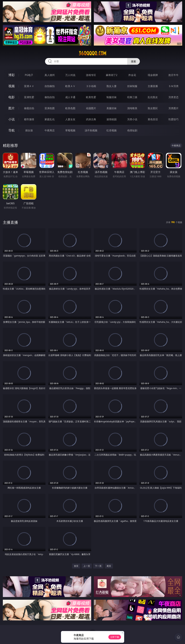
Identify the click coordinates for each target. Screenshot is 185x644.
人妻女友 (70, 119)
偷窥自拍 (29, 108)
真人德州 (50, 75)
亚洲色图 (50, 108)
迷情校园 (112, 119)
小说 (12, 119)
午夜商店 (50, 130)
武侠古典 (91, 119)
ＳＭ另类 (173, 86)
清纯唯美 (132, 108)
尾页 (109, 566)
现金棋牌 (153, 75)
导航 (12, 130)
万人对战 (70, 75)
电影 (12, 97)
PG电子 (29, 75)
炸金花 (132, 75)
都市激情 (29, 119)
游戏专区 (91, 75)
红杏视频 (112, 130)
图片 (12, 108)
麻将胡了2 (112, 75)
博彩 (12, 75)
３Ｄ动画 (91, 86)
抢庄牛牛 (173, 75)
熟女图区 (153, 108)
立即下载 (115, 637)
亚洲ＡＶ (29, 86)
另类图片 (173, 108)
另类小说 (132, 119)
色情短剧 (132, 130)
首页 (76, 566)
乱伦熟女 (153, 97)
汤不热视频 (91, 130)
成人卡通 (70, 97)
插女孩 (29, 130)
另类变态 (173, 97)
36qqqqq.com (92, 53)
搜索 (133, 61)
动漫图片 (91, 108)
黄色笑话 (153, 119)
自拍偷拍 (50, 86)
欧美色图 (70, 108)
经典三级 (132, 97)
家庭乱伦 (50, 119)
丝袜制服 (132, 86)
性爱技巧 (173, 119)
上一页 (87, 566)
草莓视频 (70, 130)
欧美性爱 (91, 97)
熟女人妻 (112, 86)
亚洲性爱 (29, 97)
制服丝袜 (112, 97)
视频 (12, 86)
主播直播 (153, 86)
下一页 (98, 566)
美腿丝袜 (112, 108)
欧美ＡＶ (70, 86)
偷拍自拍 (50, 97)
